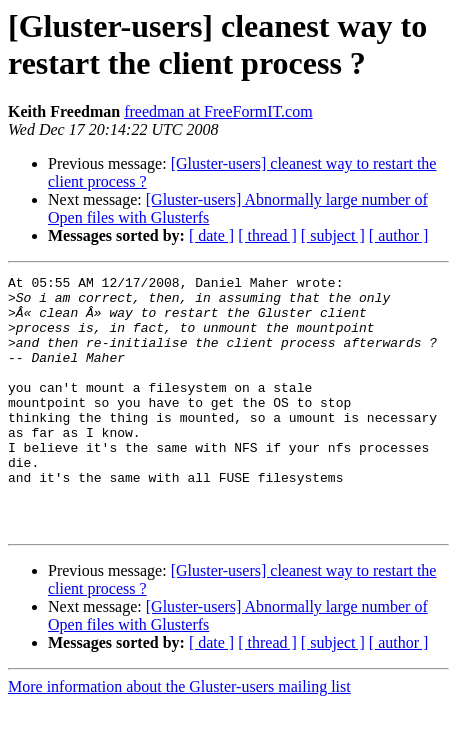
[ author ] (399, 235)
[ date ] (211, 235)
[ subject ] (333, 235)
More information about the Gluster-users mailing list (179, 737)
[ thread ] (267, 235)
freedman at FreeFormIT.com (218, 111)
